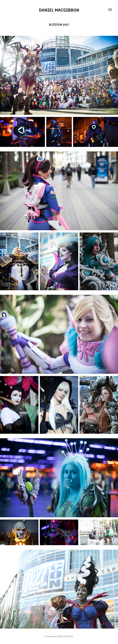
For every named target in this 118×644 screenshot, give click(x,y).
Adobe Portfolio (65, 636)
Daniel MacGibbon (59, 10)
